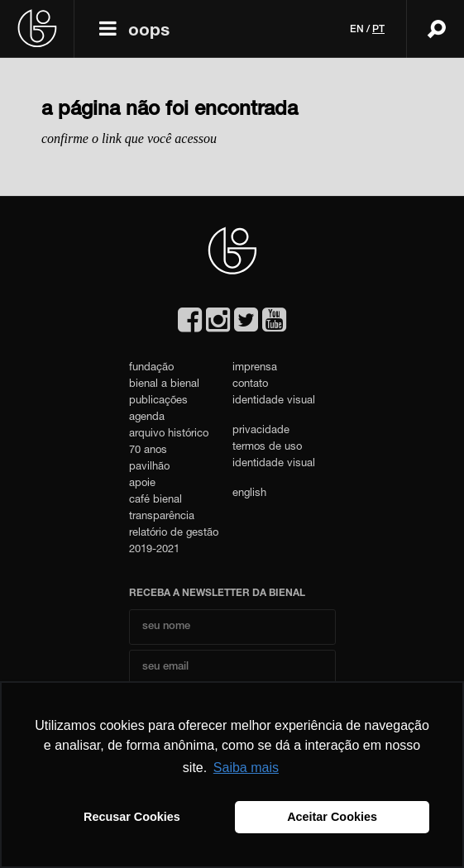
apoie (142, 484)
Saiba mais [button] (246, 768)
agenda (147, 418)
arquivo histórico (169, 434)
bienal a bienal (164, 385)
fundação (151, 368)
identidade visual (274, 401)
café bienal (155, 501)
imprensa (255, 368)
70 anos (148, 451)
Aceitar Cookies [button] (332, 817)
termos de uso (267, 448)
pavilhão (149, 467)
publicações (158, 401)
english (249, 494)
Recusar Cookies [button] (132, 817)
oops (149, 32)
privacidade (261, 431)
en (357, 30)
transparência (162, 517)
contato (250, 385)
